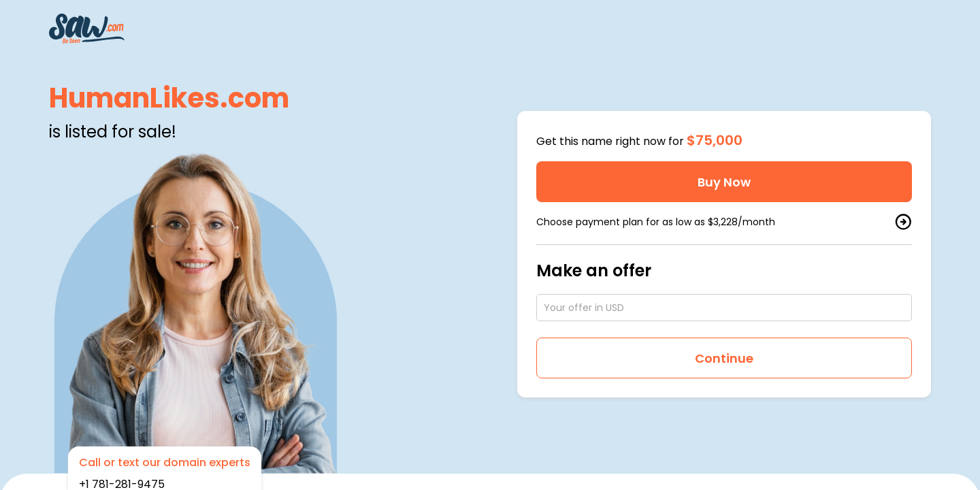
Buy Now (724, 182)
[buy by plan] (903, 222)
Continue (724, 358)
